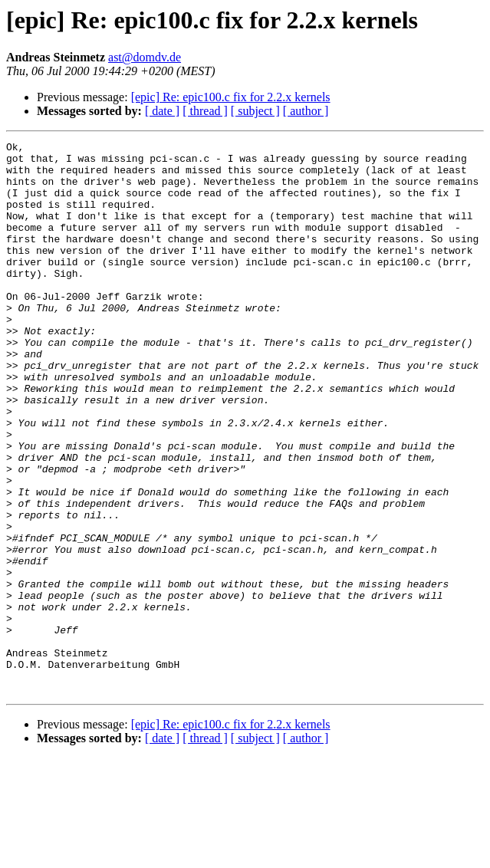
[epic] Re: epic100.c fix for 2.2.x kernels (231, 97)
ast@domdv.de (145, 57)
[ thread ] (205, 111)
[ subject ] (255, 111)
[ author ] (306, 111)
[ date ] (162, 111)
